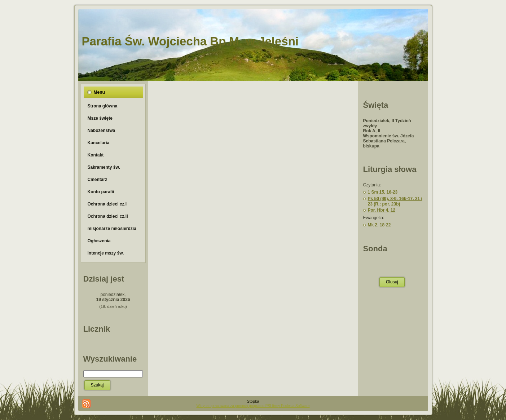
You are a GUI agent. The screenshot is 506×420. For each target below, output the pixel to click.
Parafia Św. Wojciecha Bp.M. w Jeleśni (190, 41)
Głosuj (392, 282)
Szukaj (97, 385)
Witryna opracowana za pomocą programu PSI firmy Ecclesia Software (253, 406)
